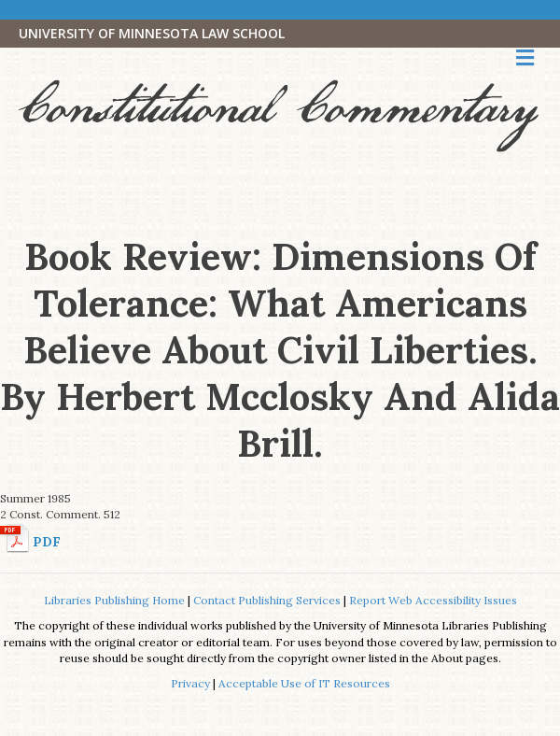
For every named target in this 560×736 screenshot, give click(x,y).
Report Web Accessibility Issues (433, 600)
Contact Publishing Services (267, 600)
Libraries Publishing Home (114, 600)
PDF (47, 542)
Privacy (190, 683)
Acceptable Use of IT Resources (304, 683)
